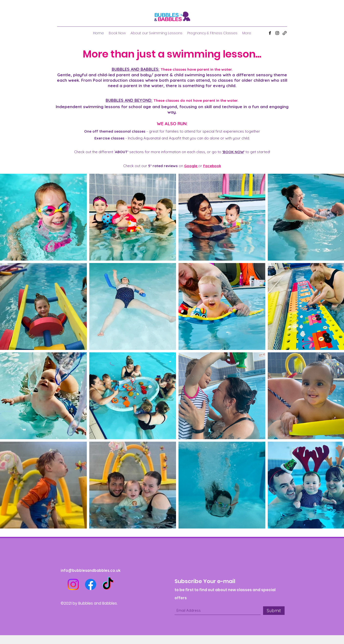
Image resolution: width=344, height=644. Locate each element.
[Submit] (274, 611)
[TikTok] (108, 584)
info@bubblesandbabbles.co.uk (91, 570)
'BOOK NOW (233, 152)
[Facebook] (270, 33)
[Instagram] (277, 33)
